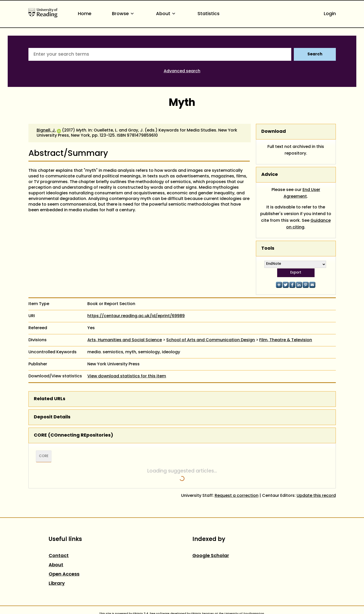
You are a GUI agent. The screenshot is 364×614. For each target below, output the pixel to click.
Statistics (209, 14)
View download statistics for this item (127, 376)
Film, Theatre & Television (286, 340)
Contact (59, 556)
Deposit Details (52, 417)
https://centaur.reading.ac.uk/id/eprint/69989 (136, 316)
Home (85, 14)
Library (57, 584)
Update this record (316, 496)
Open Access (64, 574)
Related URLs (50, 399)
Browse (124, 14)
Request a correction (237, 496)
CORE (44, 456)
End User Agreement (302, 193)
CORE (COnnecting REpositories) (74, 435)
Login (330, 14)
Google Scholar (211, 556)
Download (274, 132)
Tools (268, 249)
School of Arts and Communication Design (211, 340)
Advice (270, 175)
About (167, 14)
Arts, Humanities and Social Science (125, 340)
